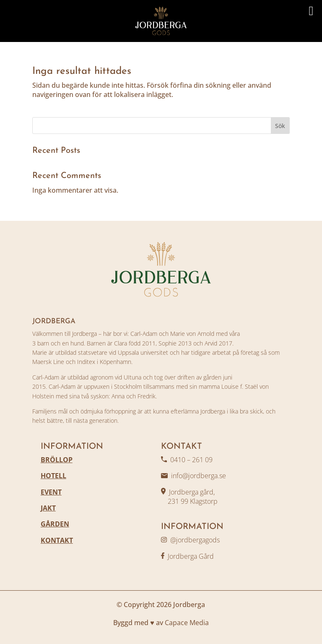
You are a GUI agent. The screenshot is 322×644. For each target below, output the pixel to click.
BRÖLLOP (57, 460)
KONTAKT (57, 540)
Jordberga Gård (191, 556)
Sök (280, 126)
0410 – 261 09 (191, 460)
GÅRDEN (55, 524)
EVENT (51, 492)
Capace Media (187, 623)
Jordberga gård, (192, 492)
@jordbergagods (195, 540)
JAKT (48, 508)
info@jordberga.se (199, 476)
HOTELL (53, 476)
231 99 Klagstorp (189, 501)
